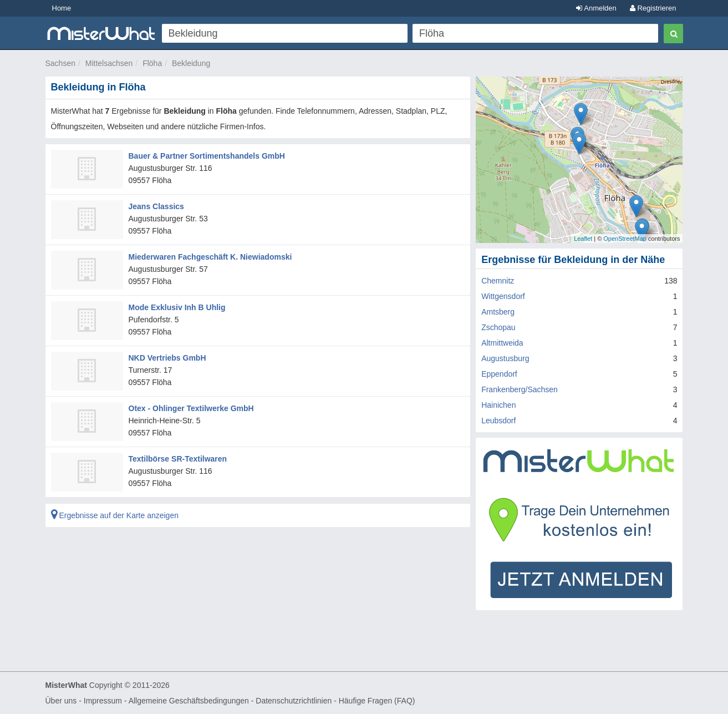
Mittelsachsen (109, 63)
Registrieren (653, 8)
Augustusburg (505, 358)
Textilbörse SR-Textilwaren (178, 459)
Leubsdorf (498, 421)
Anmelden (596, 8)
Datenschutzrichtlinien (294, 701)
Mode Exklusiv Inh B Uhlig (177, 307)
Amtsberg (498, 312)
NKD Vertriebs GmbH (167, 358)
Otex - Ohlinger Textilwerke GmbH (191, 408)
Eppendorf (499, 374)
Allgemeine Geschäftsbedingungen (189, 701)
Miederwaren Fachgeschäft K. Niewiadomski (210, 257)
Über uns (61, 701)
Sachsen (60, 63)
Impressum (103, 701)
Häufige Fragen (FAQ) (377, 701)
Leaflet (583, 239)
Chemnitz (498, 281)
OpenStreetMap (625, 239)
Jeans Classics (156, 206)
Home (62, 8)
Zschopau (498, 327)
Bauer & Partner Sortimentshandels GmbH (207, 156)
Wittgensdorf (503, 296)
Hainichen (498, 405)
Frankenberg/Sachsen (520, 389)
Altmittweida (502, 343)
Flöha (152, 63)
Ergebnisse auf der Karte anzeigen (115, 515)
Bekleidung (191, 63)
